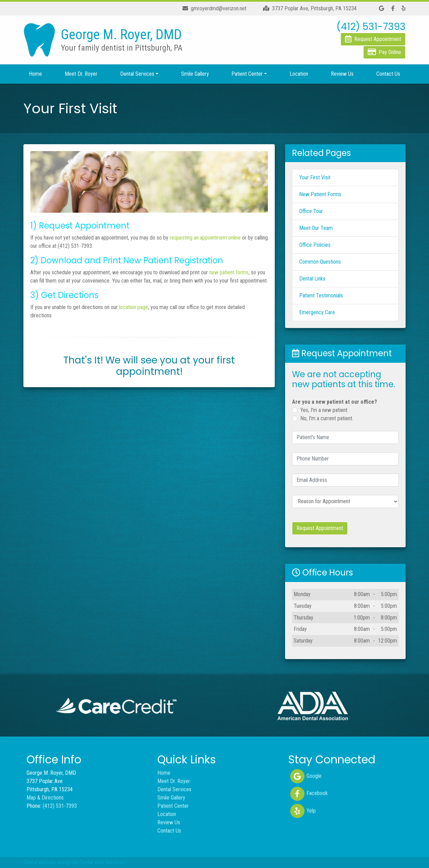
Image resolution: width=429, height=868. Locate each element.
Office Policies (315, 245)
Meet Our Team (316, 228)
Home (35, 74)
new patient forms (229, 272)
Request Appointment (320, 528)
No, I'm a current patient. (327, 418)
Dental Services (174, 789)
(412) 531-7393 (60, 806)
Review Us (342, 74)
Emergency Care (317, 312)
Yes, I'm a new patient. (324, 410)
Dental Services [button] (137, 74)
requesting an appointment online (205, 238)
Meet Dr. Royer (81, 74)
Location (299, 74)
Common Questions (320, 262)
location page (134, 307)
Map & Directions (45, 798)
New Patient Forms (320, 194)
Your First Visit (315, 177)
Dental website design (47, 862)
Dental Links (312, 279)
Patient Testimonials (321, 295)
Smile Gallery (195, 74)
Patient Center (173, 806)
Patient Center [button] (247, 74)
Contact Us (388, 74)
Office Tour (311, 211)
